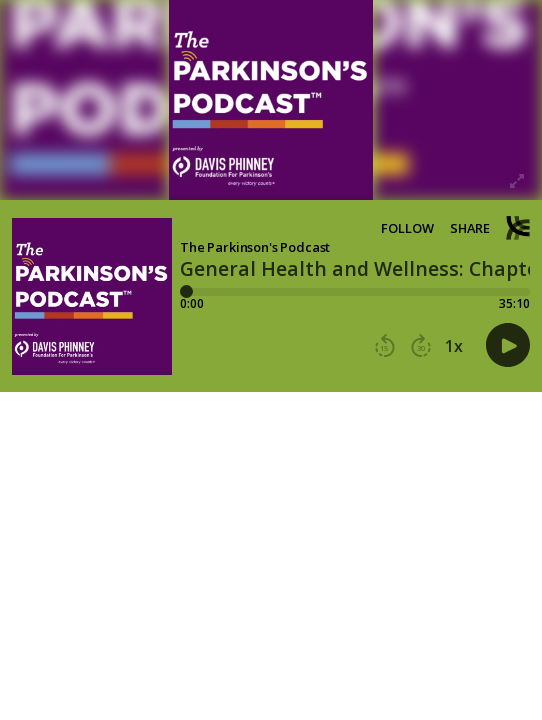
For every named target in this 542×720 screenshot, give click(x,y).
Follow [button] (407, 228)
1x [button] (454, 346)
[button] (385, 346)
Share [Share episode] (470, 228)
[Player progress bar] (355, 292)
